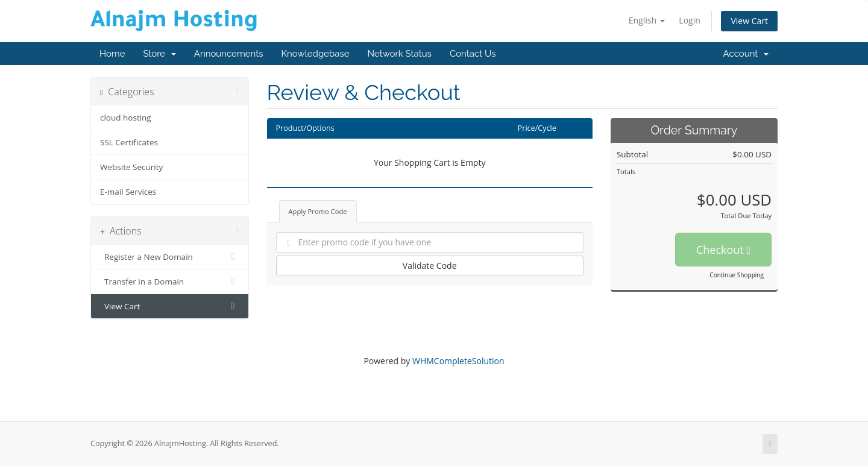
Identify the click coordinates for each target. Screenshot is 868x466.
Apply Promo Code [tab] (318, 211)
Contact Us (473, 54)
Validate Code (430, 266)
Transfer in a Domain (170, 282)
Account (746, 54)
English (647, 20)
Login (689, 20)
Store (159, 54)
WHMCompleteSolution (458, 361)
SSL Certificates (129, 142)
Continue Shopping (737, 275)
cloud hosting (126, 118)
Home (112, 54)
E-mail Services (128, 192)
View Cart (749, 21)
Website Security (131, 167)
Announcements (229, 54)
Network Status (399, 54)
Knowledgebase (315, 54)
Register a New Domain (170, 257)
